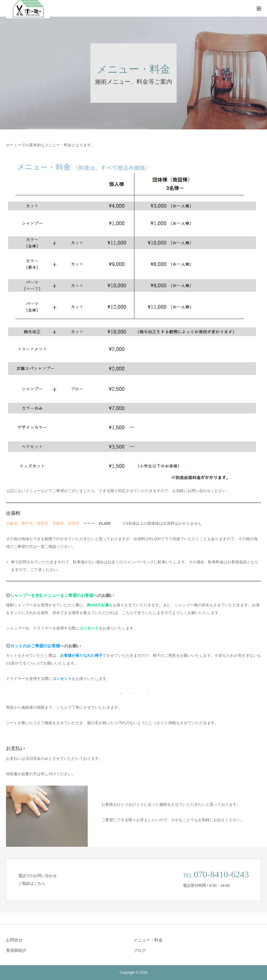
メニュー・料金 (148, 940)
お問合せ (14, 940)
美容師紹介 (16, 950)
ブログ (140, 950)
